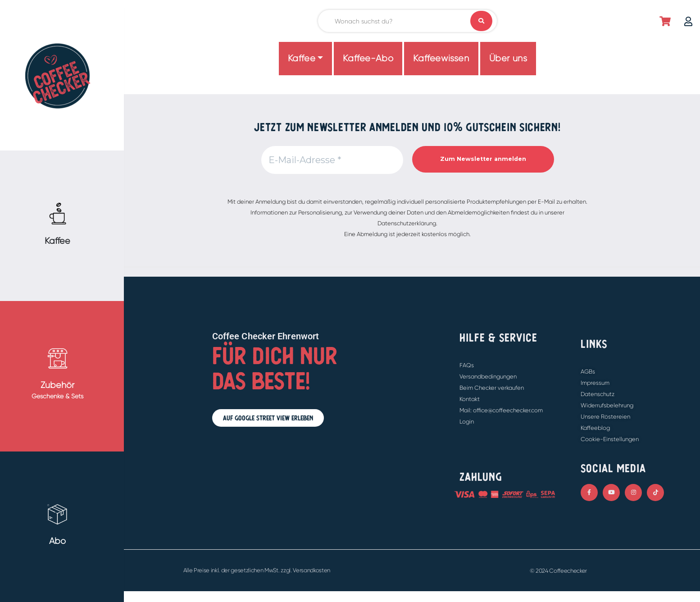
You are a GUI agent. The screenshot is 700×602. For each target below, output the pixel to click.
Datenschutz (598, 394)
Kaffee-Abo (368, 58)
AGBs (588, 372)
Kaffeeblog (595, 428)
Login (467, 422)
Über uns (508, 58)
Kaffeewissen (441, 58)
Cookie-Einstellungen (610, 439)
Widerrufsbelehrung (607, 405)
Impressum (595, 383)
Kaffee (302, 58)
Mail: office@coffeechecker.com (501, 410)
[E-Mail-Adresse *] (332, 160)
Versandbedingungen (488, 376)
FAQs (467, 365)
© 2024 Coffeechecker (559, 571)
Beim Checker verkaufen (492, 388)
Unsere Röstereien (605, 417)
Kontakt (470, 399)
